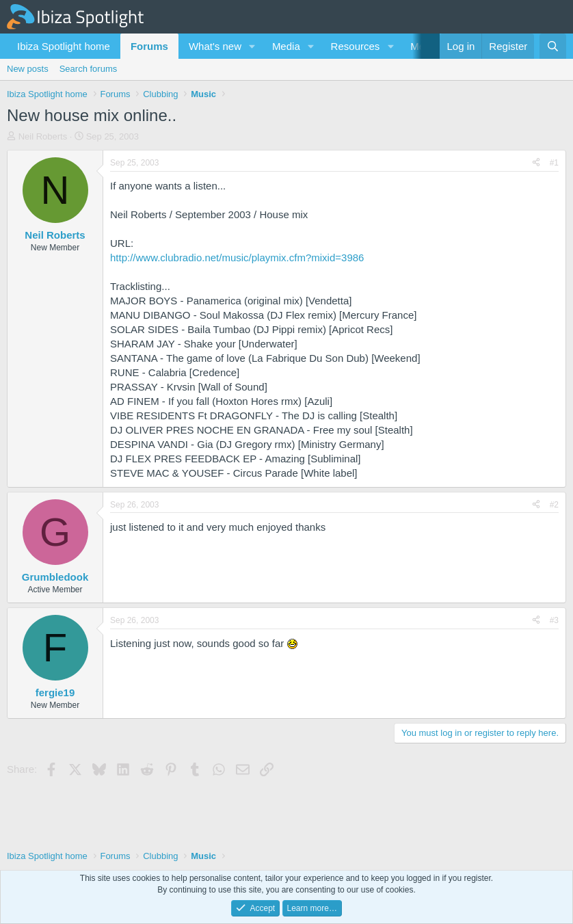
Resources (356, 46)
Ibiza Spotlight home (64, 46)
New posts (28, 69)
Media (286, 46)
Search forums (89, 69)
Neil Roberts (43, 136)
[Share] (536, 163)
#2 (554, 505)
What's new (215, 46)
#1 (554, 163)
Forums (149, 46)
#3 (554, 620)
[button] (252, 46)
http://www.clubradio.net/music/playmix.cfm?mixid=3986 (237, 258)
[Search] (553, 46)
